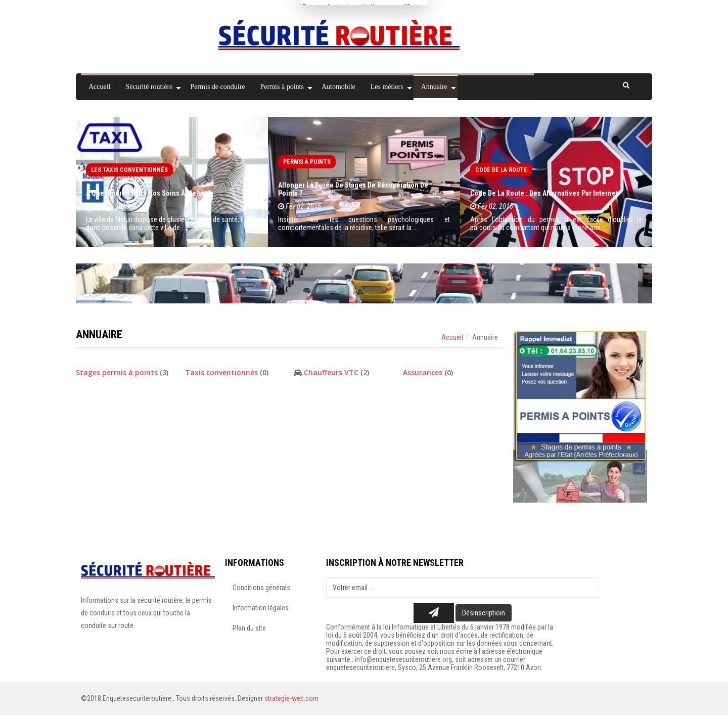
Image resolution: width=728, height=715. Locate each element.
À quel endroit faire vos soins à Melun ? (148, 193)
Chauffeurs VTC (332, 372)
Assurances (423, 372)
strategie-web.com (291, 698)
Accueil (452, 337)
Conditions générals (261, 588)
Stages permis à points (117, 372)
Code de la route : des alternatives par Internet (544, 193)
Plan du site (249, 628)
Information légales (261, 608)
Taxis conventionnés (221, 372)
